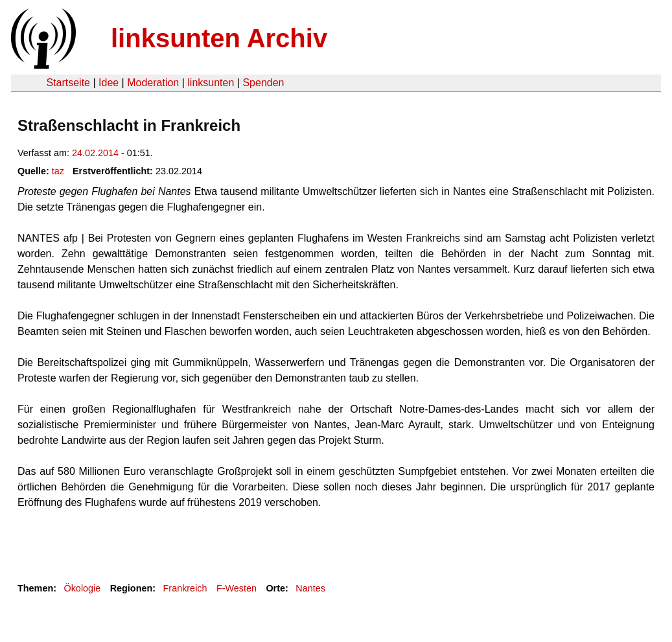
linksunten (211, 83)
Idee (109, 83)
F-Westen (237, 588)
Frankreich (185, 588)
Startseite (68, 83)
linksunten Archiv (219, 38)
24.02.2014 (95, 153)
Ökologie (82, 588)
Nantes (310, 588)
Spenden (263, 83)
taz (58, 171)
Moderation (153, 83)
